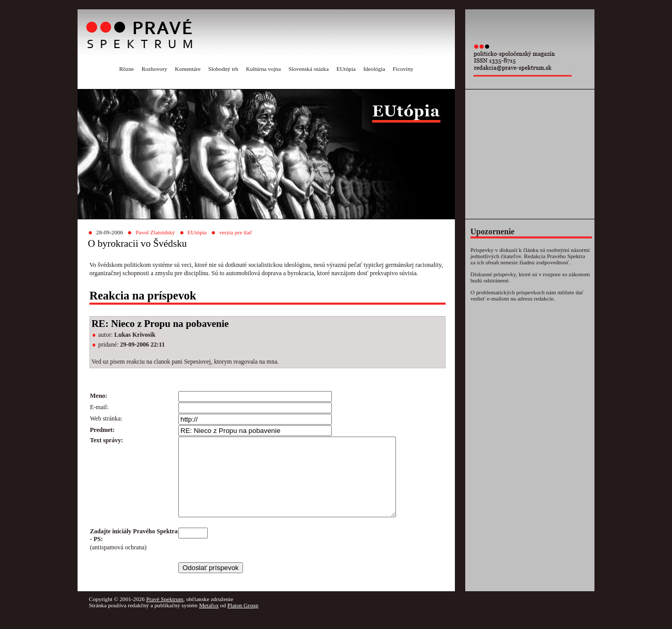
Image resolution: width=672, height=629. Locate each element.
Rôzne (126, 69)
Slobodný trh (223, 69)
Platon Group (243, 621)
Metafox (209, 621)
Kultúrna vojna (263, 69)
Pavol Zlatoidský (155, 232)
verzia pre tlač (235, 232)
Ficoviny (403, 69)
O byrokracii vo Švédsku (137, 243)
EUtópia (346, 69)
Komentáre (188, 69)
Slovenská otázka (309, 69)
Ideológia (374, 69)
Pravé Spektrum (165, 615)
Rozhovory (155, 69)
